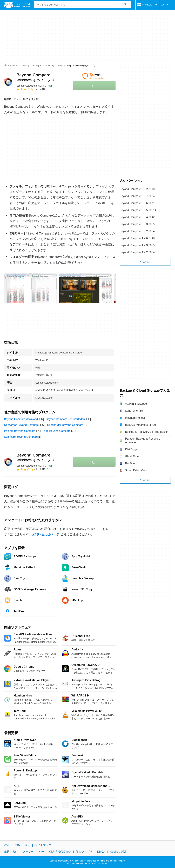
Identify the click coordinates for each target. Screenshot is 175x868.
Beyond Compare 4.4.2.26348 (138, 252)
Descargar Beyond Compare (21, 425)
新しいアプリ (84, 852)
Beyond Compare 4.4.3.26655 (138, 245)
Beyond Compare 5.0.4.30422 (138, 217)
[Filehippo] (17, 5)
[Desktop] (25, 66)
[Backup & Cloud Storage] (44, 66)
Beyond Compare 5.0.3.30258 (138, 224)
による (31, 86)
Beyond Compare (36, 458)
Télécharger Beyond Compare (65, 425)
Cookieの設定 (118, 852)
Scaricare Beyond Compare (21, 437)
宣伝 (27, 845)
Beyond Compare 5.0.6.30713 (138, 203)
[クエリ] (83, 5)
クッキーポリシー (33, 852)
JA (165, 5)
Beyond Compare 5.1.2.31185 (138, 189)
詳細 (7, 845)
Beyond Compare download (21, 419)
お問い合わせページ (46, 534)
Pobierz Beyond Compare (20, 431)
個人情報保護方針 (60, 852)
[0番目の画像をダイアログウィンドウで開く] (31, 288)
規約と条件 (11, 852)
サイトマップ (43, 845)
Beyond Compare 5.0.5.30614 (138, 210)
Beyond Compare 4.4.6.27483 (138, 238)
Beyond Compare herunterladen (65, 419)
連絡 (17, 845)
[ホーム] (5, 66)
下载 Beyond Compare (57, 431)
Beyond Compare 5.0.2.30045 (138, 231)
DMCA (101, 852)
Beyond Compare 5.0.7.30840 (138, 196)
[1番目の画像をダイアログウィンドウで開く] (86, 288)
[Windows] (14, 66)
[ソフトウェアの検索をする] (125, 5)
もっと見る (145, 262)
